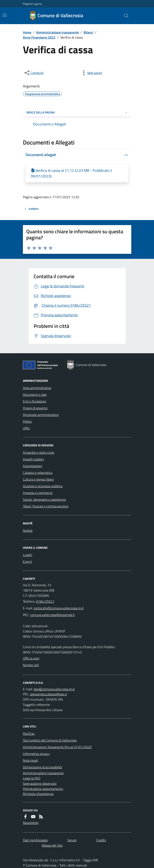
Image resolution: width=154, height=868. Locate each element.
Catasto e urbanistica (38, 473)
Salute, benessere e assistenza (44, 499)
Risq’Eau (29, 734)
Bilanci (88, 32)
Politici (27, 421)
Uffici (26, 428)
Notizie (28, 530)
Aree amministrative (37, 388)
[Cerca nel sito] (124, 16)
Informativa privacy (36, 754)
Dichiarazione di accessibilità (42, 767)
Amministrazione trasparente (57, 32)
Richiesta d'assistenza (38, 794)
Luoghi (28, 555)
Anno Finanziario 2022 (39, 37)
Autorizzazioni (33, 466)
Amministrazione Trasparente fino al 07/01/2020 (57, 747)
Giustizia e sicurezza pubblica (43, 486)
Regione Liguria (32, 4)
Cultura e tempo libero (38, 479)
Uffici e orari (31, 658)
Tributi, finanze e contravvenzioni (46, 506)
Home (27, 32)
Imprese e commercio (38, 493)
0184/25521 (45, 601)
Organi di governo (35, 408)
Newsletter (31, 823)
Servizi (72, 840)
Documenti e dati (35, 395)
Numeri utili (31, 665)
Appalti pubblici (33, 459)
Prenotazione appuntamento (43, 789)
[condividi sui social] (34, 73)
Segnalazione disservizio (40, 783)
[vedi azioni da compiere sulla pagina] (91, 73)
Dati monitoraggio (35, 840)
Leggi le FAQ (32, 778)
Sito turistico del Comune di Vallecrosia (50, 740)
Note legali (30, 760)
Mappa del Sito (52, 845)
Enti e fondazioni (35, 401)
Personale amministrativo (41, 415)
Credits (101, 840)
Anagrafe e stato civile (39, 452)
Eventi (27, 562)
